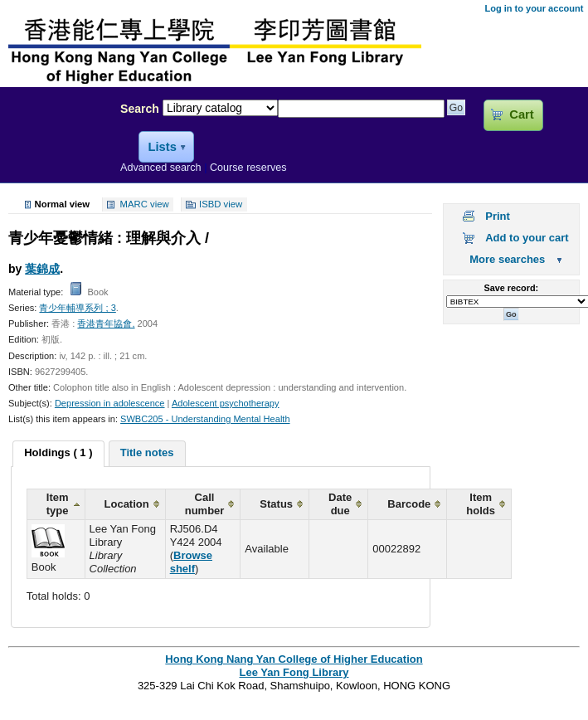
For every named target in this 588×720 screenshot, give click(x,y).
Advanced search (161, 168)
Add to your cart (527, 238)
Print (498, 216)
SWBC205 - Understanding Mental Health (205, 419)
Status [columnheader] (276, 504)
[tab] (58, 454)
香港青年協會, (106, 324)
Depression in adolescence (110, 403)
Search (140, 109)
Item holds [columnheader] (481, 504)
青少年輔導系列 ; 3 (77, 308)
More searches (507, 259)
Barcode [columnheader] (409, 504)
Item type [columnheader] (58, 504)
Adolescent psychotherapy (226, 403)
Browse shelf (191, 562)
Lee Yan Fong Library (56, 144)
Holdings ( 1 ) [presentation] (58, 452)
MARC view (145, 205)
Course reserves (248, 168)
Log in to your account (534, 8)
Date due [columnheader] (340, 504)
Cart (521, 114)
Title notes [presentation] (147, 452)
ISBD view (221, 205)
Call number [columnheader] (205, 504)
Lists (162, 147)
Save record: (511, 288)
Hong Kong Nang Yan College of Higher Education (294, 659)
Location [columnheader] (127, 504)
